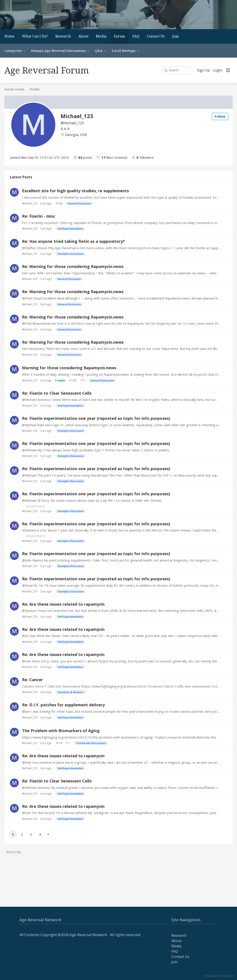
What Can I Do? (35, 36)
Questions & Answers (71, 692)
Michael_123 (30, 203)
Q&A (99, 51)
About (83, 36)
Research (63, 36)
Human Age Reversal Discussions (58, 51)
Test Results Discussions (91, 743)
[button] (48, 834)
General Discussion (79, 203)
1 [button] (13, 834)
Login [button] (217, 70)
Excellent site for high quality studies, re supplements (75, 191)
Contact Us (156, 36)
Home (9, 36)
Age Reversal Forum (47, 70)
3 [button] (31, 834)
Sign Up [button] (203, 70)
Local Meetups (124, 51)
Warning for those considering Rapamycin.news (69, 368)
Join (175, 36)
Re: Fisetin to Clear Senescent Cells (57, 393)
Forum (119, 36)
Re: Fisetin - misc (39, 216)
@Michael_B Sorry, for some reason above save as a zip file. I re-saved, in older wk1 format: (92, 500)
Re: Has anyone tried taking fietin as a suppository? (73, 241)
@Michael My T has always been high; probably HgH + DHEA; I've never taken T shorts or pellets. (96, 450)
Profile (35, 89)
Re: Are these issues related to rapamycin (63, 604)
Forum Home (14, 89)
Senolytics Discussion (71, 254)
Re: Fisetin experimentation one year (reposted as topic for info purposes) (96, 418)
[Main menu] (228, 70)
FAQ (136, 36)
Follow (220, 116)
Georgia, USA (76, 135)
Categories (13, 51)
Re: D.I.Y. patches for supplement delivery (63, 705)
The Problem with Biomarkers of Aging (61, 731)
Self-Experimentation (70, 229)
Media (101, 36)
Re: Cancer (33, 680)
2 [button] (22, 834)
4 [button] (40, 834)
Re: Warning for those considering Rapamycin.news (73, 266)
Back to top (14, 852)
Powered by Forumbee (219, 976)
